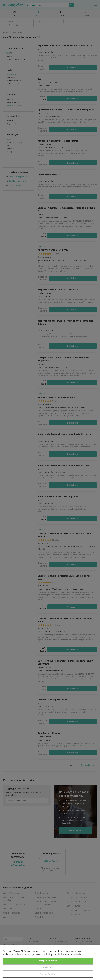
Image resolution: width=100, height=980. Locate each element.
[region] (50, 963)
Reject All (48, 967)
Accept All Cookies (48, 961)
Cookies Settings (48, 974)
